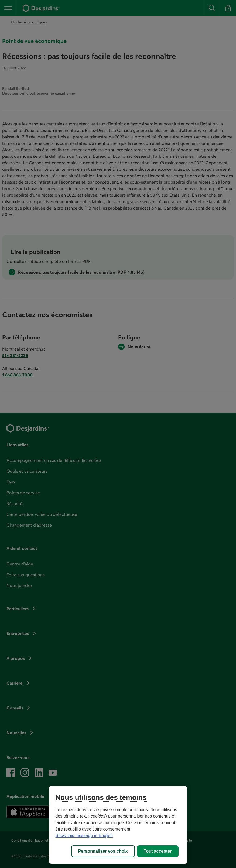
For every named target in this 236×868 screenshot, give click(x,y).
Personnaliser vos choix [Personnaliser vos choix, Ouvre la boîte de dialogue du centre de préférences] (103, 851)
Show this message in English (84, 836)
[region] (118, 825)
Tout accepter (158, 851)
